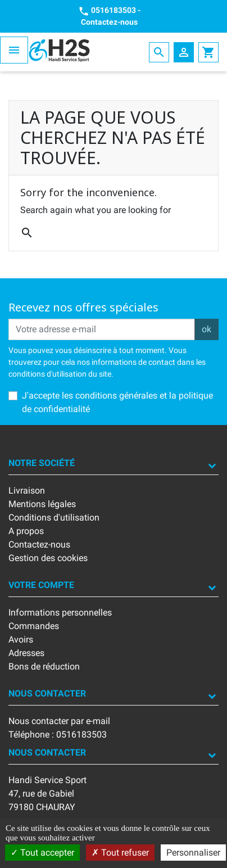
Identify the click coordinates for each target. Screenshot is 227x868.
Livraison (27, 490)
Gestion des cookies (48, 558)
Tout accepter (42, 853)
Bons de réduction (44, 666)
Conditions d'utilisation (54, 517)
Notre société (42, 463)
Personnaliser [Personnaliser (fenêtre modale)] (193, 853)
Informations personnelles (60, 612)
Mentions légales (42, 504)
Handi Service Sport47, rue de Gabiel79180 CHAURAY (47, 794)
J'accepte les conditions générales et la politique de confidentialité (117, 402)
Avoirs (21, 639)
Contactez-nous (109, 22)
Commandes (34, 626)
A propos (26, 531)
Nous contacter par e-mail (59, 721)
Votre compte (41, 585)
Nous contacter (47, 693)
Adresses (26, 653)
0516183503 (114, 10)
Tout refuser (120, 853)
